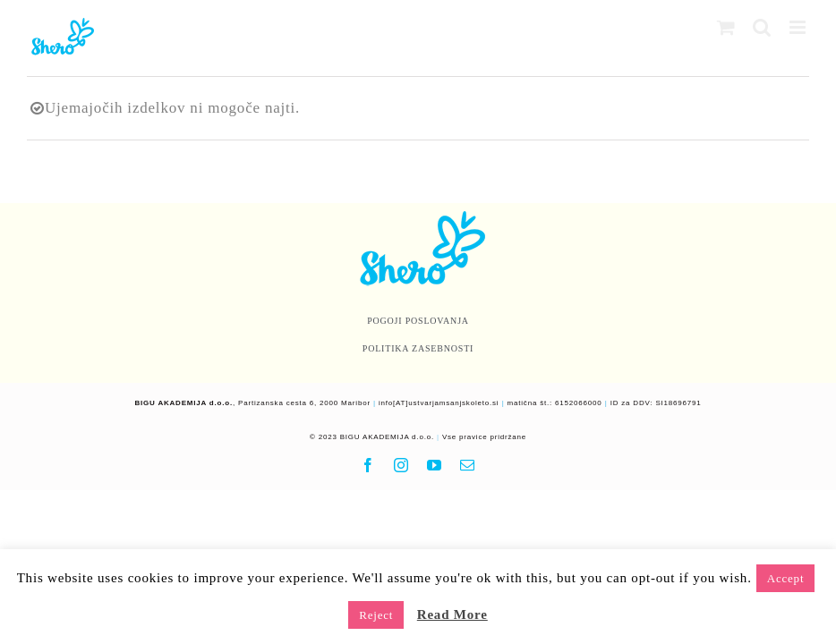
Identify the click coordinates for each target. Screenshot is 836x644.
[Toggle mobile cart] (726, 27)
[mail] (468, 465)
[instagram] (401, 465)
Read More (452, 614)
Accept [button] (786, 578)
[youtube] (435, 465)
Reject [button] (376, 615)
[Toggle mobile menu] (799, 27)
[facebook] (368, 465)
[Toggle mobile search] (762, 27)
